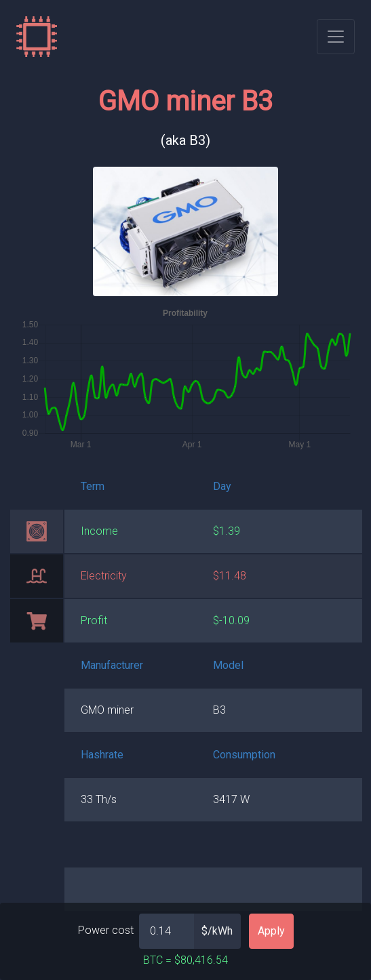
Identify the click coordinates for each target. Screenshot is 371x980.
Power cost (106, 930)
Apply (271, 931)
